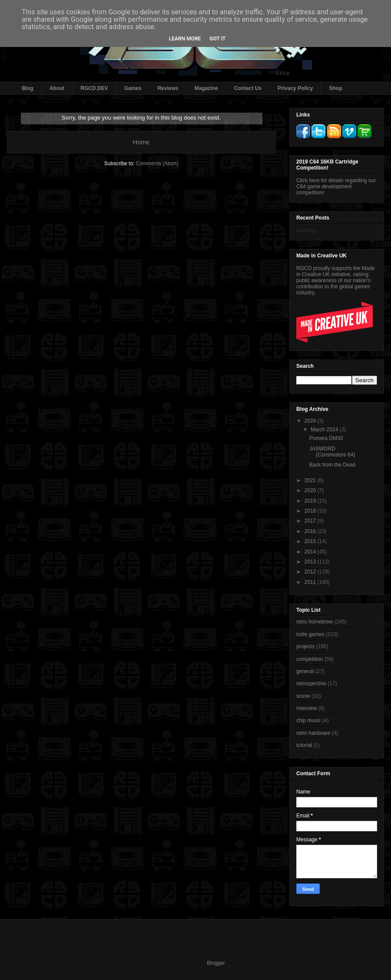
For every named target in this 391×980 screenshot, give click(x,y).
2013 (311, 562)
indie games (310, 634)
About (57, 88)
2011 (311, 582)
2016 (311, 531)
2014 (311, 552)
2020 (311, 490)
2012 (311, 572)
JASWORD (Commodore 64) (332, 452)
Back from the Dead (332, 465)
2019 (311, 501)
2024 (311, 421)
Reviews (168, 88)
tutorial (304, 745)
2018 (311, 511)
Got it (217, 39)
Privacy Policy (295, 88)
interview (307, 708)
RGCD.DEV (94, 88)
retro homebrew (315, 622)
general (305, 671)
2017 (311, 521)
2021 (311, 480)
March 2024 (325, 430)
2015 (311, 541)
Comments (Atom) (157, 163)
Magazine (206, 88)
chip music (309, 720)
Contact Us (248, 88)
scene (303, 696)
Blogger (216, 963)
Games (133, 88)
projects (305, 647)
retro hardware (313, 733)
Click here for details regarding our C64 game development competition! (336, 187)
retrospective (311, 683)
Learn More (185, 39)
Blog (28, 88)
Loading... (308, 230)
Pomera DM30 (326, 438)
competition (310, 659)
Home (141, 142)
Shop (335, 88)
